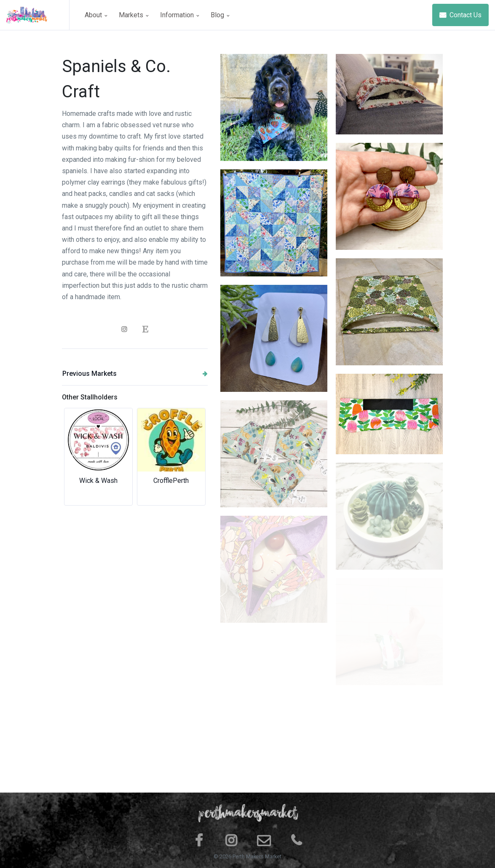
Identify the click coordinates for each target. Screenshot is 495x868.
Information (179, 15)
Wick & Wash (98, 481)
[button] (73, 457)
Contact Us (460, 15)
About (96, 15)
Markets (134, 15)
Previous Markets (135, 374)
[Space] (38, 15)
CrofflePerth (171, 481)
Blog (220, 15)
